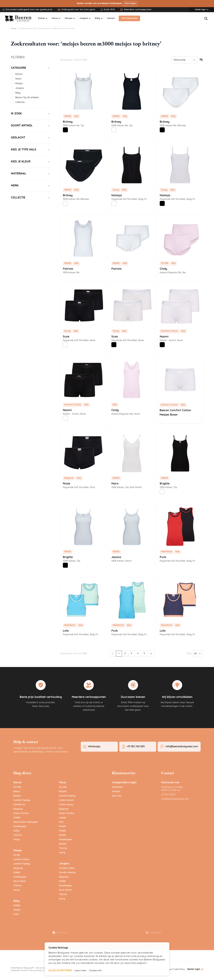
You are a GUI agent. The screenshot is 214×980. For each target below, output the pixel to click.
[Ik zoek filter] (31, 114)
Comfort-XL (19, 805)
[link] (112, 654)
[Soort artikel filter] (31, 126)
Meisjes (18, 851)
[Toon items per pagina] (197, 654)
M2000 (62, 827)
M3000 (17, 818)
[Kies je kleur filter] (31, 162)
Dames (18, 783)
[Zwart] (65, 130)
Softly (16, 831)
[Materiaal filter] (31, 174)
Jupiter (63, 818)
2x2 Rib (17, 787)
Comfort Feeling (22, 801)
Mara (115, 484)
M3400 (17, 910)
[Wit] (114, 130)
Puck (163, 557)
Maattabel (117, 787)
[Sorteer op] (185, 60)
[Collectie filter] (31, 198)
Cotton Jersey (66, 805)
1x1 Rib (17, 855)
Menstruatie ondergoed (26, 822)
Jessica (116, 557)
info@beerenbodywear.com (175, 799)
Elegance (18, 809)
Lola (66, 631)
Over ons (117, 796)
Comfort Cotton (21, 860)
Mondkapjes (20, 827)
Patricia (68, 269)
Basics (17, 792)
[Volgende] (151, 654)
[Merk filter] (31, 186)
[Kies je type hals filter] (31, 150)
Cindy (163, 269)
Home (14, 29)
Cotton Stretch (66, 801)
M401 (16, 915)
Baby (16, 901)
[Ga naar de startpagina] (18, 19)
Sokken (63, 844)
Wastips (116, 792)
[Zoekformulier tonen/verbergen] (206, 19)
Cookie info (95, 971)
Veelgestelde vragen (124, 783)
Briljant (17, 796)
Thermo (17, 835)
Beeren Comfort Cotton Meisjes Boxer (175, 413)
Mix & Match (20, 882)
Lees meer (80, 971)
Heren (63, 783)
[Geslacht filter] (31, 138)
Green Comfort (21, 814)
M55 (61, 822)
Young (17, 840)
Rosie (66, 484)
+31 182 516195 (168, 795)
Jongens (64, 864)
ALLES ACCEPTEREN (60, 971)
